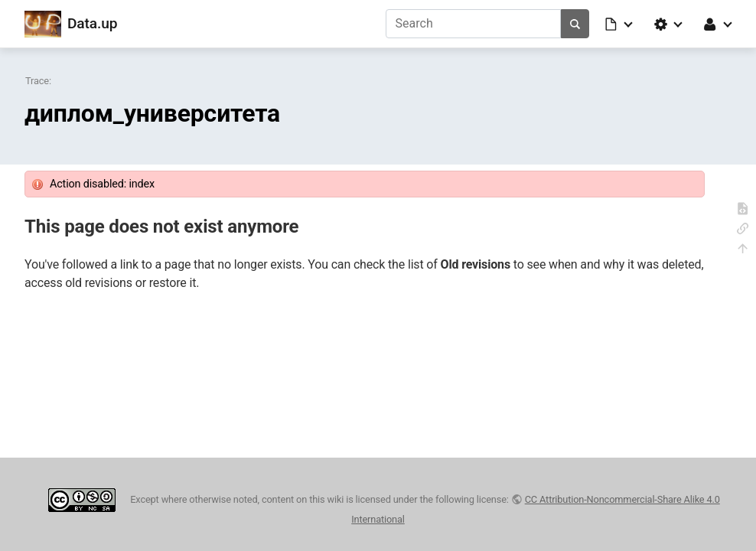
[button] (620, 24)
